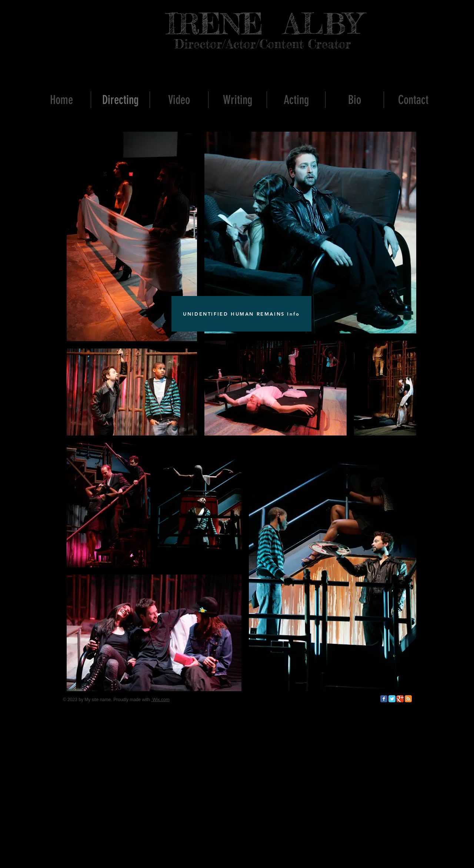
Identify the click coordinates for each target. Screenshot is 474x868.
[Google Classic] (400, 699)
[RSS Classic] (408, 699)
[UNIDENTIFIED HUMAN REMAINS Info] (241, 314)
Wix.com (160, 700)
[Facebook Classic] (384, 699)
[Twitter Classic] (392, 699)
